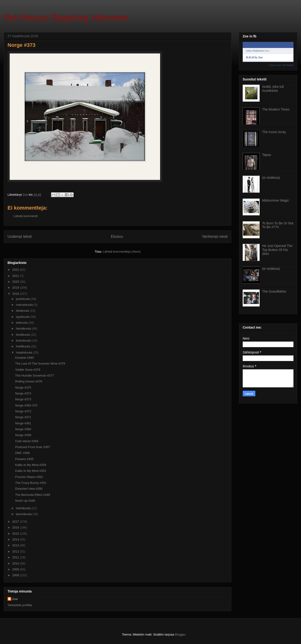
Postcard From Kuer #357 (33, 447)
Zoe (15, 599)
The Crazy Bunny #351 (31, 483)
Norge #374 (23, 393)
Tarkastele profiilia (20, 605)
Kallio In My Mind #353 (31, 471)
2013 (16, 545)
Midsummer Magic (276, 200)
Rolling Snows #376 (29, 381)
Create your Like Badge (281, 65)
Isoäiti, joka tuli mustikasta (273, 89)
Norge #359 (23, 435)
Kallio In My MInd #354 (31, 465)
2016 (16, 527)
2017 (16, 522)
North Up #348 (25, 501)
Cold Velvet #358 (27, 441)
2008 (16, 575)
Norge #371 (23, 417)
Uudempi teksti (20, 237)
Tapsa (267, 155)
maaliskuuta (25, 352)
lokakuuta (23, 311)
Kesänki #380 (24, 358)
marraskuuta (25, 305)
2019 (16, 288)
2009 (16, 569)
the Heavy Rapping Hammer (66, 17)
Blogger (180, 634)
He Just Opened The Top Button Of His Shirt (277, 250)
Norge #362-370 (26, 405)
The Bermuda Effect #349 (32, 495)
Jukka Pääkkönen (255, 51)
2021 (16, 276)
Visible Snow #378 (28, 370)
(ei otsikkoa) (271, 178)
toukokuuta (24, 340)
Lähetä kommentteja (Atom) (122, 252)
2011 (16, 557)
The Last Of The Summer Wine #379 (40, 364)
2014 (16, 539)
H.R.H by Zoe (254, 57)
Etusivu (117, 237)
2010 (16, 563)
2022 (16, 270)
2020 (16, 282)
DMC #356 (22, 453)
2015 (16, 534)
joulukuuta (23, 299)
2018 (16, 294)
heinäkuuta (24, 328)
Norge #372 (23, 411)
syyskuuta (23, 317)
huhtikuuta (24, 346)
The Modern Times (276, 109)
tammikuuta (24, 514)
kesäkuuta (23, 335)
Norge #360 (23, 429)
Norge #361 (23, 423)
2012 (16, 551)
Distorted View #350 (29, 489)
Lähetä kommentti (26, 216)
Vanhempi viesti (215, 237)
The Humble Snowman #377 (34, 376)
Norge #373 (23, 399)
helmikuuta (24, 508)
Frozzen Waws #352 (29, 477)
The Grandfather (274, 291)
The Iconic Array (274, 132)
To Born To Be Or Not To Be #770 (278, 225)
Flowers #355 (24, 459)
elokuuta (22, 323)
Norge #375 (23, 388)
